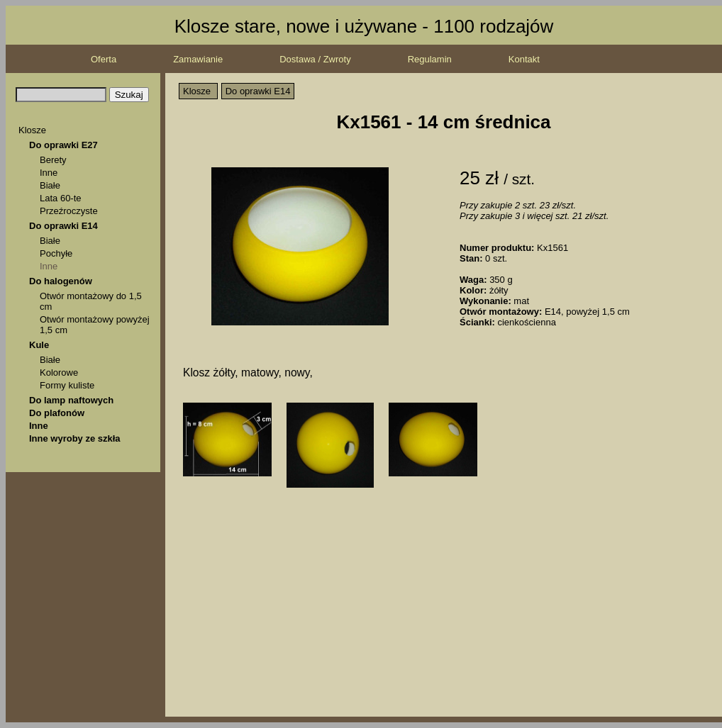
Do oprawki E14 (63, 226)
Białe (50, 185)
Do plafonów (57, 413)
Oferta (104, 59)
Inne (49, 173)
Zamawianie (198, 59)
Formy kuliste (67, 385)
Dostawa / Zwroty (315, 59)
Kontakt (524, 59)
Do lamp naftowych (71, 400)
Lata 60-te (61, 198)
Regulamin (430, 59)
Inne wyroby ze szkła (75, 438)
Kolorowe (59, 373)
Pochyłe (56, 253)
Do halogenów (61, 281)
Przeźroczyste (69, 211)
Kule (39, 345)
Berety (53, 160)
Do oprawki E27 (63, 145)
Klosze (32, 130)
